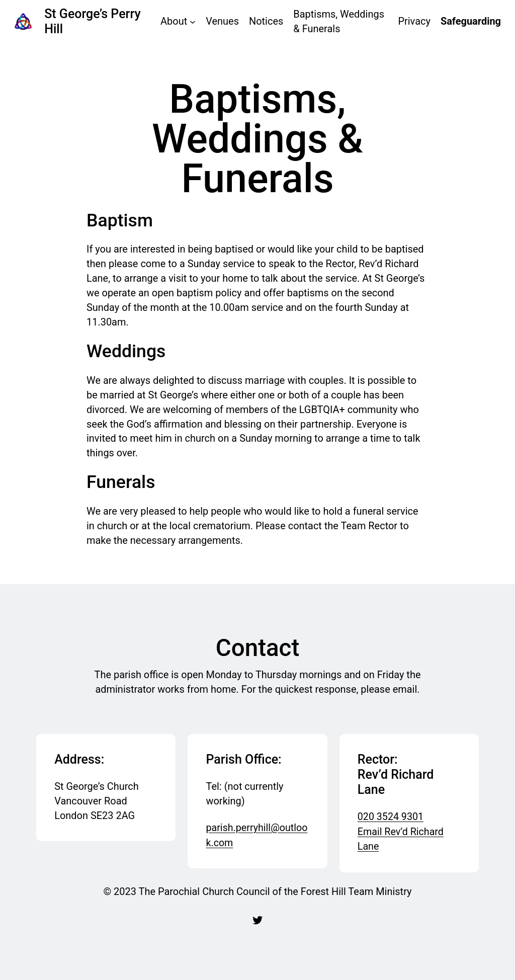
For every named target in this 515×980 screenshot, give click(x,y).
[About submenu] (193, 22)
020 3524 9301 (391, 817)
